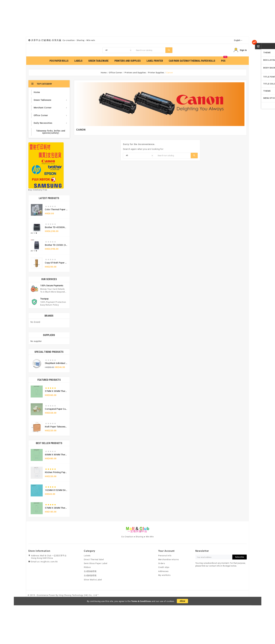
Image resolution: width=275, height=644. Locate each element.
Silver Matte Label (93, 580)
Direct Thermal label (94, 560)
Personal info (165, 556)
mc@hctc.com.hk (49, 562)
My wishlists (164, 575)
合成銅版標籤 (90, 575)
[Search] (150, 50)
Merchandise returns (168, 560)
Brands (49, 316)
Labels (87, 556)
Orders (162, 563)
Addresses (163, 571)
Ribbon (87, 567)
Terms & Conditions (141, 601)
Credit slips (164, 567)
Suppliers (49, 335)
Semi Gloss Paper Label (95, 563)
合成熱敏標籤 (90, 571)
